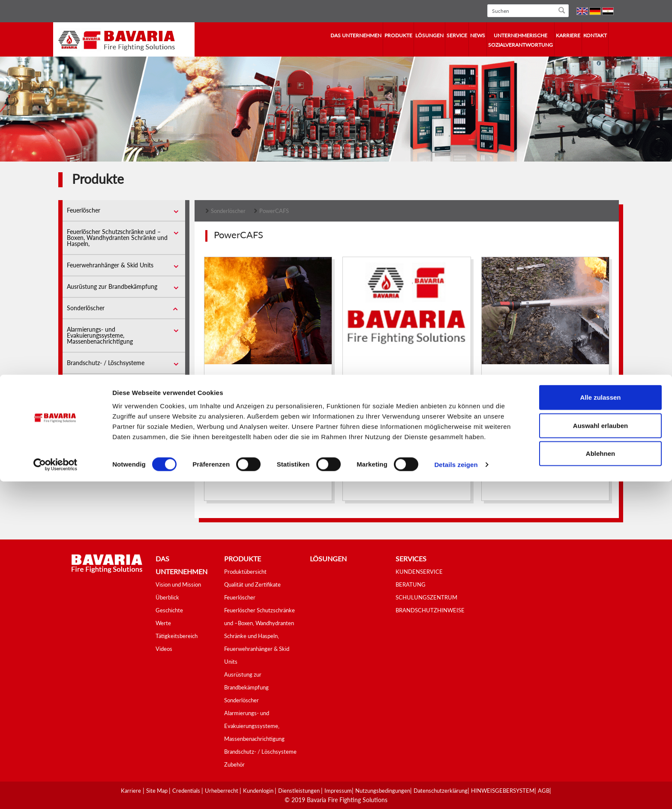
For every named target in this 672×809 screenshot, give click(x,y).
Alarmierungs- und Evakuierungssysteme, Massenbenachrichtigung (100, 335)
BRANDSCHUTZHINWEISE (430, 610)
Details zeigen (456, 792)
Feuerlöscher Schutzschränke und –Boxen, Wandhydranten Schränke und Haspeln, (117, 238)
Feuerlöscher (84, 210)
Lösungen (429, 35)
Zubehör (78, 384)
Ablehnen (600, 781)
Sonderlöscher (86, 308)
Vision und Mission (178, 584)
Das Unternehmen (356, 35)
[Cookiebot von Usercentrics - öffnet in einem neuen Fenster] (55, 792)
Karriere (568, 35)
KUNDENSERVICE (419, 572)
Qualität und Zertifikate (252, 584)
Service (457, 35)
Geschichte (169, 610)
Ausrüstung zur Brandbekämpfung (112, 286)
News (478, 35)
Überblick (167, 597)
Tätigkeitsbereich (177, 636)
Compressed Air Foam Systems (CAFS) (270, 402)
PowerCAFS (274, 211)
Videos (164, 649)
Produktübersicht (245, 572)
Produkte (398, 35)
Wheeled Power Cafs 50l (530, 402)
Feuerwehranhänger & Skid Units (110, 265)
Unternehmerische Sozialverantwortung (520, 40)
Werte (163, 623)
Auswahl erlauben (600, 753)
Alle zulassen (600, 725)
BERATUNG (411, 584)
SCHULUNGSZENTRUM (426, 597)
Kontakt (595, 35)
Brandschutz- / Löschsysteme (106, 363)
